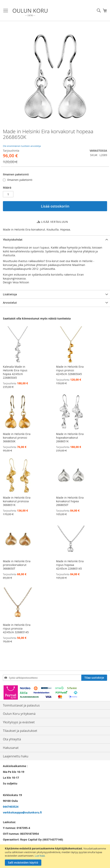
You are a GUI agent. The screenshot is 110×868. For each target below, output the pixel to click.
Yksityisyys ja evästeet (19, 722)
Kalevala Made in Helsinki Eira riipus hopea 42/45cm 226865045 (15, 372)
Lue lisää (40, 856)
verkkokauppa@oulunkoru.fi (22, 812)
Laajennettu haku (16, 756)
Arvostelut (10, 303)
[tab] (55, 240)
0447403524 (11, 807)
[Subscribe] (94, 678)
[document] (55, 856)
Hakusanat (11, 748)
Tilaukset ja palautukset (20, 731)
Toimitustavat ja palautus (21, 705)
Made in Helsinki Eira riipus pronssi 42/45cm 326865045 (70, 370)
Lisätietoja (10, 294)
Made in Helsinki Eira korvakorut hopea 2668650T (70, 501)
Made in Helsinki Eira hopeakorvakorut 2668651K (70, 438)
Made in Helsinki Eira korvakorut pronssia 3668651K (17, 501)
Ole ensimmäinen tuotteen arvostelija (22, 146)
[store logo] (30, 12)
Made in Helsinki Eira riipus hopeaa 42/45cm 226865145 (70, 565)
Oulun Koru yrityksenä (19, 714)
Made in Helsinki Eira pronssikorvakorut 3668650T (17, 565)
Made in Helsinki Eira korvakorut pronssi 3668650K (17, 438)
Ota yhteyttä (12, 739)
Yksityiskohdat (13, 240)
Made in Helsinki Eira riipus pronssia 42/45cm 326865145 (17, 628)
